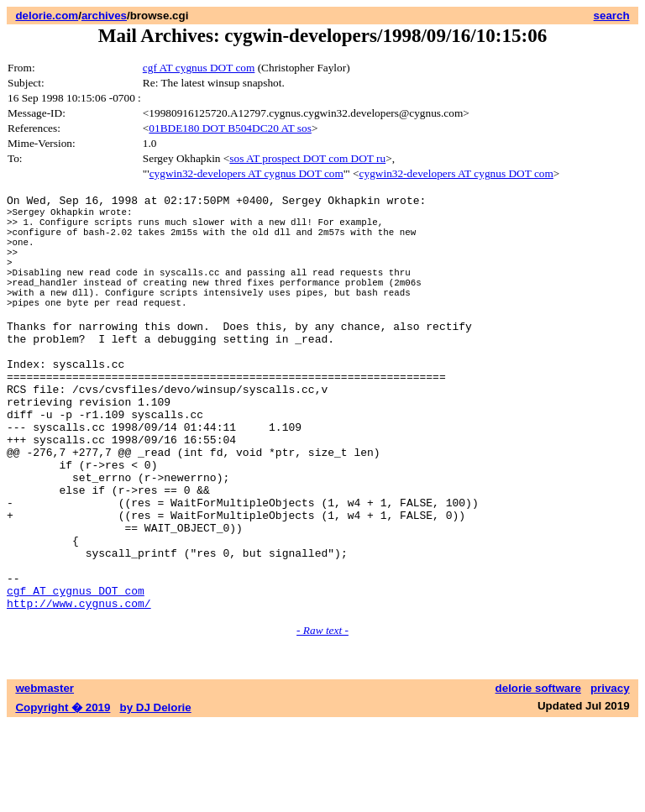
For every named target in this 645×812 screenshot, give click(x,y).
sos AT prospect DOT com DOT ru (307, 158)
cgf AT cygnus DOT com (199, 68)
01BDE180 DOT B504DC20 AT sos (230, 128)
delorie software (538, 776)
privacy (610, 776)
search (612, 16)
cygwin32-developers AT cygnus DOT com (246, 173)
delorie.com (47, 16)
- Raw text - (322, 718)
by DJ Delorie (156, 796)
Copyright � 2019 (63, 796)
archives (104, 16)
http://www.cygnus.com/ (79, 691)
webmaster (45, 776)
